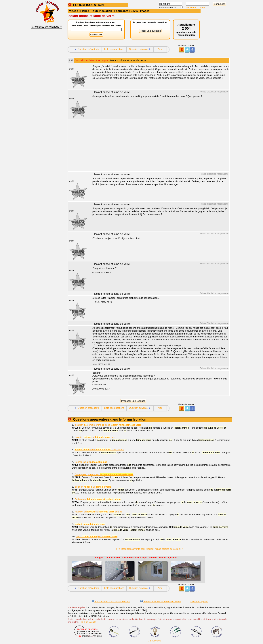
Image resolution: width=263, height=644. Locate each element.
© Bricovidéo (154, 641)
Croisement (98, 499)
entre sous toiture (99, 450)
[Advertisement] (159, 146)
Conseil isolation (91, 462)
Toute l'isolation (102, 11)
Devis (134, 11)
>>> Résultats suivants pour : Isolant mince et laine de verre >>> (150, 549)
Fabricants (121, 11)
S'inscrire (191, 8)
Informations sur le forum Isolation (111, 602)
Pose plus (97, 536)
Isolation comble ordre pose (108, 425)
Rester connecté (168, 8)
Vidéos (74, 11)
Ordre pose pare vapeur (104, 474)
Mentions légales (199, 602)
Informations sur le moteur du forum (160, 602)
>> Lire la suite (88, 622)
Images (145, 11)
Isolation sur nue (95, 437)
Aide (203, 8)
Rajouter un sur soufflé (98, 512)
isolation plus (93, 487)
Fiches (85, 11)
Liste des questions (114, 49)
